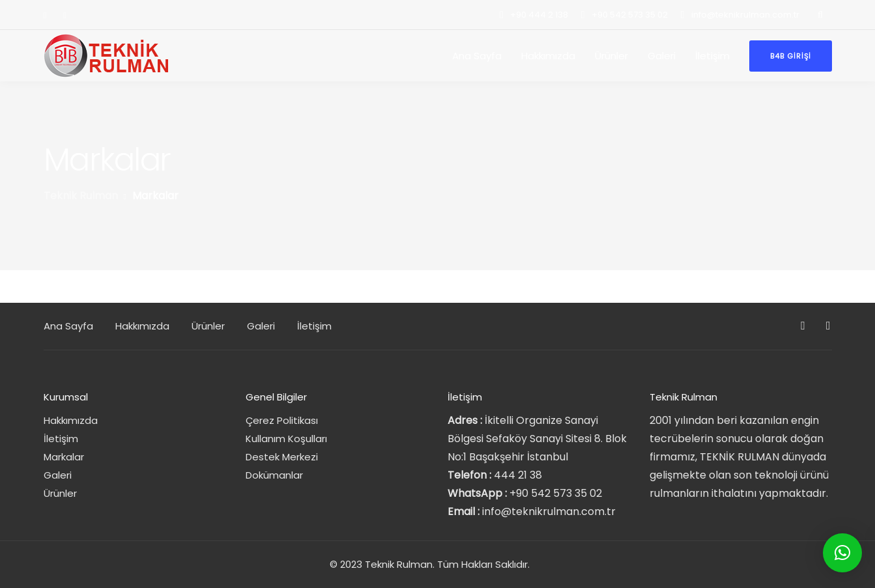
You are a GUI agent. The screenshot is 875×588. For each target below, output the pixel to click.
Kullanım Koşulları (286, 439)
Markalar (64, 457)
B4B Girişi (791, 56)
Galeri (662, 56)
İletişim (712, 56)
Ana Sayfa (477, 56)
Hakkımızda (548, 56)
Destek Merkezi (282, 457)
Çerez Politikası (282, 420)
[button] (842, 553)
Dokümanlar (274, 475)
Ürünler (611, 56)
